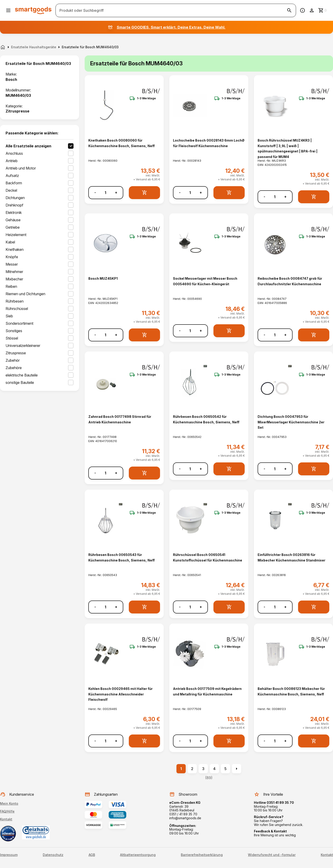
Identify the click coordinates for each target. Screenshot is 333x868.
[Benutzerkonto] (312, 10)
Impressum (9, 855)
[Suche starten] (289, 10)
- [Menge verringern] (95, 193)
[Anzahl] (105, 193)
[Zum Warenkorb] (323, 10)
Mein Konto (9, 803)
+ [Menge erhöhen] (116, 193)
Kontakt (6, 819)
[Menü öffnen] (8, 10)
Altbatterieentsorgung (138, 855)
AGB (92, 855)
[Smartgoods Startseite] (33, 10)
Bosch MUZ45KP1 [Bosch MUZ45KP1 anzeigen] (103, 278)
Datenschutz (53, 855)
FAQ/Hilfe (7, 811)
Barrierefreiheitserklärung (202, 855)
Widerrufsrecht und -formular (272, 855)
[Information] (302, 10)
